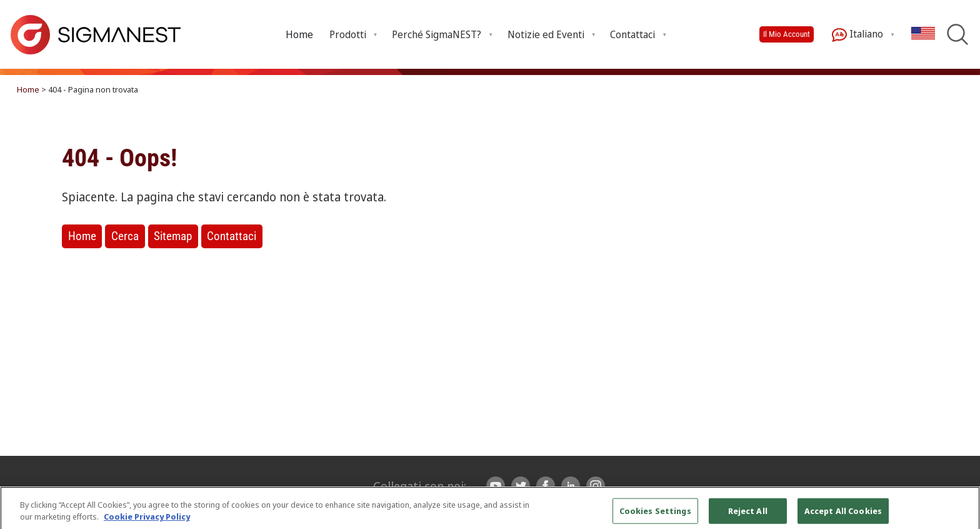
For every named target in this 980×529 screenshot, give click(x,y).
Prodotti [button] (348, 34)
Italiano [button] (857, 35)
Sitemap (173, 236)
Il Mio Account (787, 34)
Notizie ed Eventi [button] (546, 34)
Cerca (125, 236)
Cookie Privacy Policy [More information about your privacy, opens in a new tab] (147, 521)
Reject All (748, 515)
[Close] (960, 515)
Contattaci (232, 236)
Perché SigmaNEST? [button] (437, 34)
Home (299, 34)
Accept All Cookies (843, 515)
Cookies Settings (655, 515)
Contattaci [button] (632, 34)
